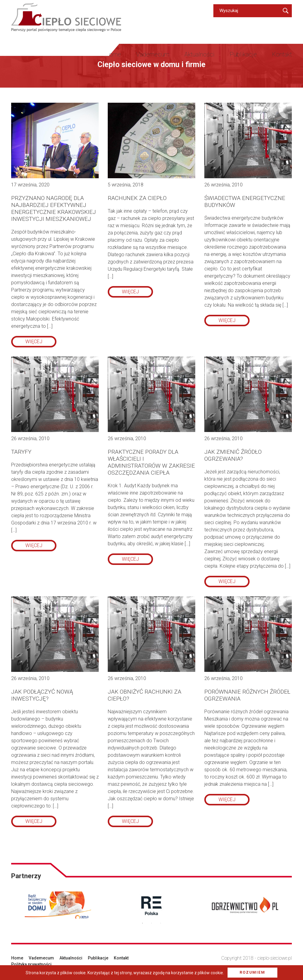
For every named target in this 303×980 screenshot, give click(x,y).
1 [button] (142, 923)
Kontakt (282, 54)
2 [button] (151, 923)
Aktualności (199, 54)
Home (113, 54)
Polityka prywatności (31, 964)
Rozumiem (252, 972)
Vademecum (153, 54)
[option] (58, 905)
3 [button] (161, 923)
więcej (34, 342)
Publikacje (243, 54)
